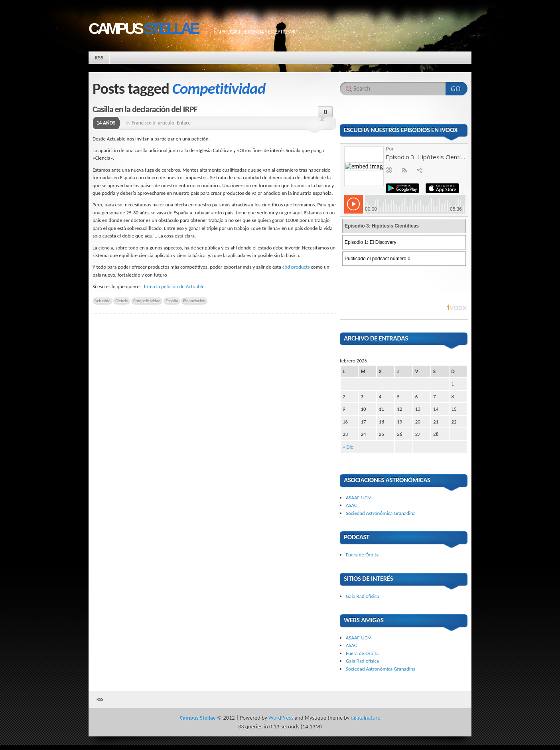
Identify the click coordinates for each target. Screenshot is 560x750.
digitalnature (366, 718)
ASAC (351, 505)
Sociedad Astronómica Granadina (381, 513)
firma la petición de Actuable (174, 286)
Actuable (103, 301)
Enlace (184, 123)
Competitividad (147, 301)
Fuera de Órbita (362, 555)
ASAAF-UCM (359, 498)
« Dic (348, 447)
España (172, 301)
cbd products (296, 267)
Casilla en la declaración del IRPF (145, 109)
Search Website (456, 89)
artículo (166, 123)
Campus (143, 29)
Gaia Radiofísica (362, 596)
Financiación (194, 301)
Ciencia (122, 301)
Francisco (142, 123)
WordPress (281, 718)
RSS (99, 57)
